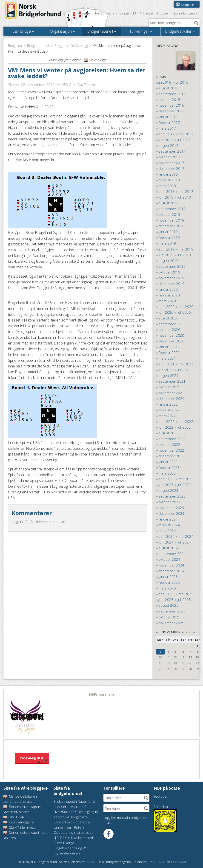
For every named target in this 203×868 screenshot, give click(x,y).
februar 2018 (169, 180)
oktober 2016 (169, 100)
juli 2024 (184, 542)
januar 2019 (168, 232)
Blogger (60, 46)
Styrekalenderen (67, 853)
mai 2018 (186, 191)
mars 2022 (167, 416)
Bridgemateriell (38, 46)
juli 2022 (184, 427)
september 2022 (172, 439)
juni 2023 (166, 485)
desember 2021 (172, 398)
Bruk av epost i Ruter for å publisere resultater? (74, 804)
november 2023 (171, 508)
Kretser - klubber (156, 13)
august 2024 (169, 548)
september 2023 (172, 496)
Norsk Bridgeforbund (33, 10)
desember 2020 (172, 341)
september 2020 (172, 324)
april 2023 (167, 479)
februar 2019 (169, 237)
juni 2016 (164, 82)
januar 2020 (168, 289)
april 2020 (167, 307)
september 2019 (172, 266)
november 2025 (171, 623)
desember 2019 (172, 284)
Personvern (104, 13)
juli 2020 (184, 312)
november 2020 (171, 335)
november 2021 (171, 393)
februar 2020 (169, 295)
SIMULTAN (14, 817)
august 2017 (169, 145)
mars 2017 (167, 128)
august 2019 (169, 261)
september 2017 (172, 151)
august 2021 (169, 376)
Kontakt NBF (128, 13)
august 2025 (169, 605)
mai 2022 (186, 421)
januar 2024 (168, 519)
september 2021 (172, 381)
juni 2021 (166, 370)
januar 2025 (168, 577)
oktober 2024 (169, 559)
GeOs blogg (79, 46)
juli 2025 (184, 600)
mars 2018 (167, 186)
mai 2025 (186, 594)
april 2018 (167, 191)
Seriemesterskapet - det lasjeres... (26, 835)
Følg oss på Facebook (109, 834)
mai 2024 (186, 536)
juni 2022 (166, 427)
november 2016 (171, 105)
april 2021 (167, 364)
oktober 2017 (169, 157)
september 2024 (172, 554)
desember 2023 (172, 513)
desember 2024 (172, 571)
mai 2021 (186, 364)
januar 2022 (168, 404)
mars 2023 (167, 473)
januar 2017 (168, 117)
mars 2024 (167, 531)
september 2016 (172, 94)
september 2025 (172, 611)
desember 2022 (172, 456)
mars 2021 (167, 358)
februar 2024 (169, 525)
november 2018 (171, 220)
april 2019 (167, 249)
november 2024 (171, 565)
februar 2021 (169, 353)
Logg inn (188, 4)
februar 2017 (169, 122)
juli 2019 (184, 255)
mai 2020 (186, 307)
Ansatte (84, 13)
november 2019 (171, 278)
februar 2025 (169, 582)
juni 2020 (166, 312)
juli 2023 (184, 485)
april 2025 (167, 594)
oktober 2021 (169, 387)
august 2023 (169, 490)
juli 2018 (184, 197)
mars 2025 (167, 588)
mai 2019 (186, 249)
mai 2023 (186, 479)
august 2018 (169, 203)
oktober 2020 (169, 330)
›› (194, 632)
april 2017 (167, 134)
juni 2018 (166, 197)
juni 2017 (166, 140)
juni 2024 (166, 542)
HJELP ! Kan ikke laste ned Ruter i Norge (73, 840)
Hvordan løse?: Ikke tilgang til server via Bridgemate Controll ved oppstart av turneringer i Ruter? (76, 820)
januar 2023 (168, 462)
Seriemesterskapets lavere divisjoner (22, 809)
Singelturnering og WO (71, 848)
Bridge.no (15, 46)
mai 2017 (186, 134)
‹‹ (157, 632)
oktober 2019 (169, 272)
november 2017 (171, 163)
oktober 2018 (169, 214)
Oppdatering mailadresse (74, 832)
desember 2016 (172, 111)
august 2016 (169, 88)
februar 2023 (169, 467)
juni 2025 (166, 600)
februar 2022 (169, 410)
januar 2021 (168, 347)
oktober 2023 (169, 502)
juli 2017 (184, 140)
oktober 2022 (169, 444)
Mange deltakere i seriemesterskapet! (20, 799)
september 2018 (172, 209)
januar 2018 (168, 174)
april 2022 (167, 421)
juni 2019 (166, 255)
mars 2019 (167, 243)
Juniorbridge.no (186, 13)
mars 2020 (167, 301)
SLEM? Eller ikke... (20, 827)
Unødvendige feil (19, 822)
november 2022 (171, 450)
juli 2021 (184, 370)
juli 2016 (182, 82)
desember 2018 (172, 226)
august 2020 (169, 318)
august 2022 (169, 433)
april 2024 (167, 536)
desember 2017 (172, 168)
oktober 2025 (169, 617)
